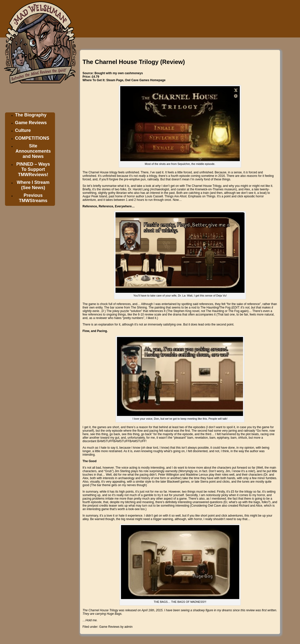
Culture (23, 130)
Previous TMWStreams (33, 198)
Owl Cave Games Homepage (145, 80)
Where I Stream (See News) (33, 185)
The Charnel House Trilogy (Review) (134, 62)
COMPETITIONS (32, 138)
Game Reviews (31, 123)
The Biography (31, 115)
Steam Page (115, 80)
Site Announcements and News (33, 151)
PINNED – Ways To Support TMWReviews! (33, 169)
